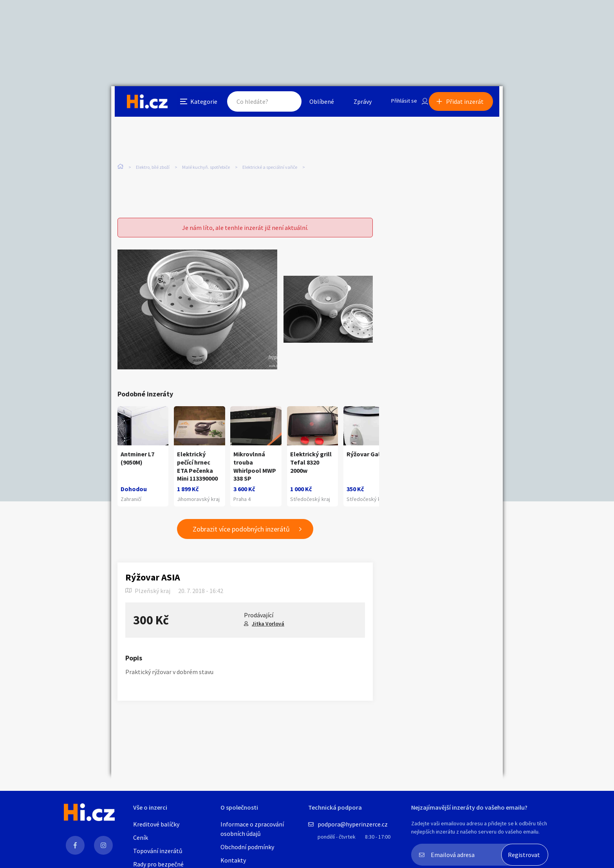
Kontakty (233, 860)
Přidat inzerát (468, 103)
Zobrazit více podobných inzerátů (241, 536)
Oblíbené (313, 103)
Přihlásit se (397, 103)
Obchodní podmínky (247, 847)
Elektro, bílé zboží (153, 164)
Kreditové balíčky (156, 824)
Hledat (279, 103)
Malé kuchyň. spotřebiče (206, 164)
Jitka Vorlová (268, 630)
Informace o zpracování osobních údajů (252, 829)
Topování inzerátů (158, 851)
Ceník (141, 837)
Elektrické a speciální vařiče (270, 164)
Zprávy (354, 103)
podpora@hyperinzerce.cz (353, 824)
